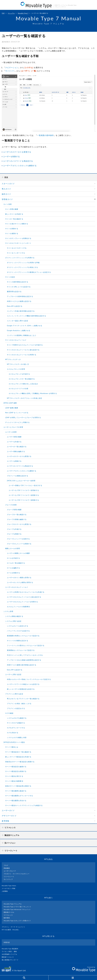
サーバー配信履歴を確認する (16, 791)
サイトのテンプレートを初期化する (18, 238)
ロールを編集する (13, 568)
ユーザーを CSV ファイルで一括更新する (24, 495)
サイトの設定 (10, 277)
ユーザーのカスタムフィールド (17, 587)
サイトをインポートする (16, 253)
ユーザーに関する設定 (13, 674)
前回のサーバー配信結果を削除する (18, 786)
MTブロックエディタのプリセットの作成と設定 (25, 398)
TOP (3, 13)
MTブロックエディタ (13, 359)
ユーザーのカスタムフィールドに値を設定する (24, 597)
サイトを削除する (12, 229)
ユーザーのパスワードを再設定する (18, 161)
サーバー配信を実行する (14, 776)
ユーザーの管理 (11, 432)
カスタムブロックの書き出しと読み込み (23, 384)
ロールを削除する (13, 573)
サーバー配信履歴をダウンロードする (19, 796)
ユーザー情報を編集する (16, 451)
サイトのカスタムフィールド (16, 340)
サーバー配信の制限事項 (14, 781)
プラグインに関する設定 (14, 694)
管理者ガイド (7, 199)
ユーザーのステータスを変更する (17, 152)
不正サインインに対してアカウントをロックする (25, 655)
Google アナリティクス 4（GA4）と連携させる (25, 326)
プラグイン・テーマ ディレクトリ (14, 927)
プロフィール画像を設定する (18, 476)
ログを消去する (13, 733)
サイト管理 (8, 204)
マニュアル (11, 13)
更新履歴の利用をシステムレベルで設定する (23, 636)
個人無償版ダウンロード (11, 960)
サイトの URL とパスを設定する (19, 287)
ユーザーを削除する (11, 156)
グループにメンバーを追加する (18, 539)
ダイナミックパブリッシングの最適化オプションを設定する (29, 272)
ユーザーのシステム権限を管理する (20, 582)
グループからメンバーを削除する (19, 544)
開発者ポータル (9, 912)
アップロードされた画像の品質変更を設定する (24, 660)
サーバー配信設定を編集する (16, 767)
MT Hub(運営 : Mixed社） (12, 930)
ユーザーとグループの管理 (13, 427)
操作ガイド (6, 194)
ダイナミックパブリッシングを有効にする (22, 267)
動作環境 (7, 918)
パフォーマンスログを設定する (18, 631)
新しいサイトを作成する (14, 214)
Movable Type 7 (23, 13)
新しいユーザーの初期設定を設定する (21, 689)
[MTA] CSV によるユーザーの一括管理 (21, 481)
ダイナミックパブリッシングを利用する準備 (23, 263)
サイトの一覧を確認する (14, 219)
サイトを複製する (12, 233)
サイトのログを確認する (16, 723)
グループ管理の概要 (14, 510)
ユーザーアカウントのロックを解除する (20, 166)
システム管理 (8, 611)
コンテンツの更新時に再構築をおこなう (22, 335)
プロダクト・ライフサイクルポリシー (17, 874)
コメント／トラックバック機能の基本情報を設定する (26, 316)
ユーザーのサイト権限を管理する (19, 578)
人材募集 (6, 891)
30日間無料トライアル (10, 954)
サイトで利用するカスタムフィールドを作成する (25, 345)
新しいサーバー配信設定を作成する (18, 757)
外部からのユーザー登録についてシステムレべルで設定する (29, 679)
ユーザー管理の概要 (14, 437)
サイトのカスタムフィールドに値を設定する (23, 350)
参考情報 (5, 821)
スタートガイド (8, 184)
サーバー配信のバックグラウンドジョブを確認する (24, 805)
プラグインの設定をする (16, 708)
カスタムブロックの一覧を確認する (22, 379)
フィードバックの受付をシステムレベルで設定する (26, 645)
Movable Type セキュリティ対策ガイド (17, 921)
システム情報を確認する (14, 616)
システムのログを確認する (17, 718)
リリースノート (9, 877)
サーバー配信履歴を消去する (16, 801)
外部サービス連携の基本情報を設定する (22, 665)
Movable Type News (10, 886)
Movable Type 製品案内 (11, 949)
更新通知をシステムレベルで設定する (21, 650)
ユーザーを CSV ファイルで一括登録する (24, 490)
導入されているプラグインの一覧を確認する (23, 699)
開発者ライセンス (9, 957)
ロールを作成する (13, 558)
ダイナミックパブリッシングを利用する (20, 258)
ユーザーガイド (8, 810)
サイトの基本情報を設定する (18, 282)
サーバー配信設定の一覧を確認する (18, 752)
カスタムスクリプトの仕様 (18, 389)
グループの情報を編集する (17, 519)
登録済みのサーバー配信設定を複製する (20, 762)
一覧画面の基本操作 (45, 135)
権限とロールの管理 (13, 548)
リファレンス (8, 915)
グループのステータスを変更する (19, 524)
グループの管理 (11, 505)
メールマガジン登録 (10, 888)
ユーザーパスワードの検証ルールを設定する (23, 684)
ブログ (6, 865)
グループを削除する (14, 534)
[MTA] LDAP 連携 (10, 403)
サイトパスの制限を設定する (18, 641)
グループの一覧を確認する (17, 514)
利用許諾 (7, 942)
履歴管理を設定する (14, 291)
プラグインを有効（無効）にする (19, 704)
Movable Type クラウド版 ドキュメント (17, 907)
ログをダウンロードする (16, 728)
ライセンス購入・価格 (10, 951)
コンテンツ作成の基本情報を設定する (21, 311)
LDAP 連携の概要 (12, 408)
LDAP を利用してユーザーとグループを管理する (23, 417)
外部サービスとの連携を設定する (19, 301)
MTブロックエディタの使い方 (18, 364)
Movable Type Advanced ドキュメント (17, 909)
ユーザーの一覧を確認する (17, 447)
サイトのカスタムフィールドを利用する (22, 355)
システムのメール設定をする (18, 626)
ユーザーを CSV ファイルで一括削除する (24, 500)
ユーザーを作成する (14, 442)
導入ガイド (6, 189)
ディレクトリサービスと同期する (17, 422)
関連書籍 (7, 868)
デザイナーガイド (9, 816)
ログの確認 (9, 713)
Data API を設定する (15, 306)
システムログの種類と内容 (17, 737)
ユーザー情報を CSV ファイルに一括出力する (25, 485)
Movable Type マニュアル (13, 904)
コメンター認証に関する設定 (18, 321)
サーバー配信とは (12, 747)
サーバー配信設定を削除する (16, 771)
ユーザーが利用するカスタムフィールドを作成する (26, 592)
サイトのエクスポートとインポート (18, 243)
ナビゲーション (12, 67)
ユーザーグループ (10, 871)
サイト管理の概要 (12, 209)
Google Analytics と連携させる (19, 330)
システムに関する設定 (13, 621)
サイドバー (10, 71)
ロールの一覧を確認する (16, 563)
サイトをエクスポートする (17, 248)
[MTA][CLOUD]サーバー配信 (14, 742)
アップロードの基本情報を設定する (20, 296)
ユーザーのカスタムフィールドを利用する (22, 602)
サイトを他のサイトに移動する (17, 224)
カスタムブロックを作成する (19, 374)
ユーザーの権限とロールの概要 (18, 553)
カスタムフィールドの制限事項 (18, 607)
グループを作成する (14, 529)
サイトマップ (8, 879)
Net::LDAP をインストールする (17, 413)
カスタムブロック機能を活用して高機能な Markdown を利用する (33, 393)
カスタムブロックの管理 (16, 369)
